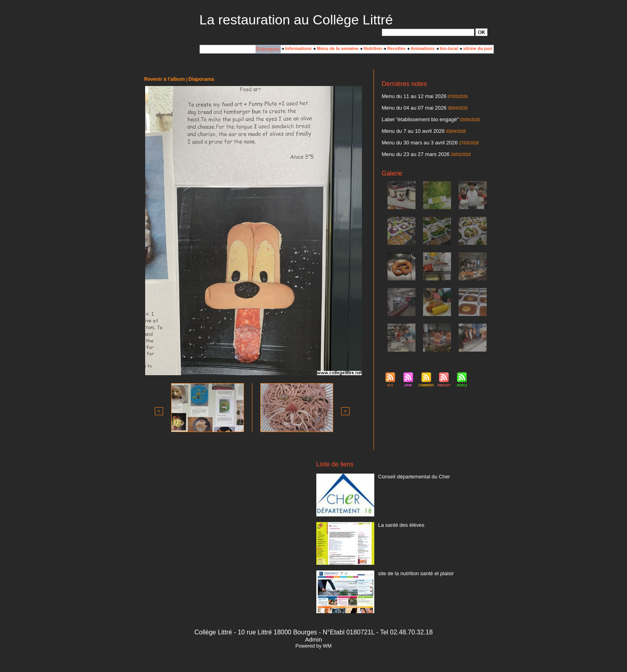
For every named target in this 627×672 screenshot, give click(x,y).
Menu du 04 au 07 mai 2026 (409, 106)
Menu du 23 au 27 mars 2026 (411, 148)
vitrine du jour (476, 48)
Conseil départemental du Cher (409, 475)
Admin (313, 639)
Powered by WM (313, 645)
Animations (421, 48)
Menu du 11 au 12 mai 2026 (409, 96)
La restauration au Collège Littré (296, 20)
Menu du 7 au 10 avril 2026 (408, 127)
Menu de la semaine (336, 48)
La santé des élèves (398, 524)
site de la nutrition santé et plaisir (410, 572)
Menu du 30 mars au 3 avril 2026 (414, 137)
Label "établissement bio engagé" (414, 116)
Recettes (394, 48)
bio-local (447, 48)
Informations (297, 48)
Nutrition (371, 48)
